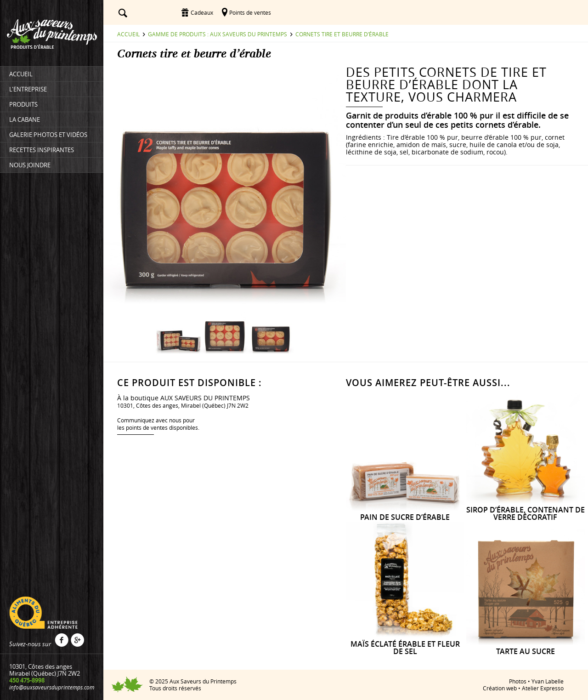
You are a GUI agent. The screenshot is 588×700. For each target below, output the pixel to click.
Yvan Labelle (548, 681)
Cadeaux (202, 12)
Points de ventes (250, 12)
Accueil (128, 34)
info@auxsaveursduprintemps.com (52, 687)
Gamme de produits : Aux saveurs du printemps (218, 34)
